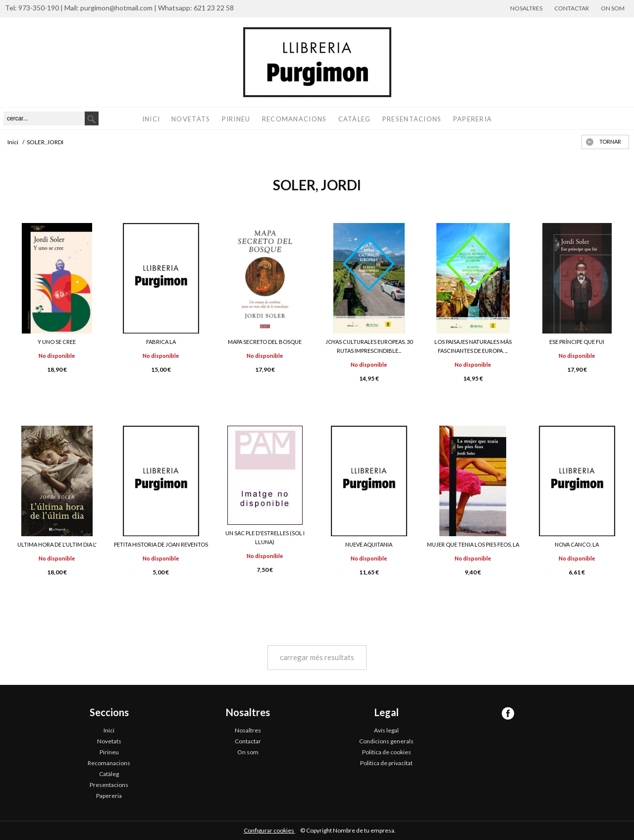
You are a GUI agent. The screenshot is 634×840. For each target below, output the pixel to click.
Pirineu (236, 119)
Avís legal (386, 730)
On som (613, 8)
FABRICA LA (161, 342)
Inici (151, 119)
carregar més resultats (317, 657)
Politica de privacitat (386, 763)
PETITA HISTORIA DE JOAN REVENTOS (161, 544)
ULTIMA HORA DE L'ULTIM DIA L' (57, 544)
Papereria (473, 119)
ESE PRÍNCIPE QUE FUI (577, 342)
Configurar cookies (269, 830)
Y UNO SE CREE (57, 342)
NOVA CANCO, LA (577, 544)
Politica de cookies (387, 752)
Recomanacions (294, 119)
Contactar (572, 8)
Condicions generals (386, 741)
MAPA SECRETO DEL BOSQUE (265, 342)
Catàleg (355, 119)
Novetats (191, 119)
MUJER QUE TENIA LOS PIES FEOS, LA (473, 544)
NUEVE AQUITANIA (369, 544)
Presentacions (412, 119)
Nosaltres (526, 8)
